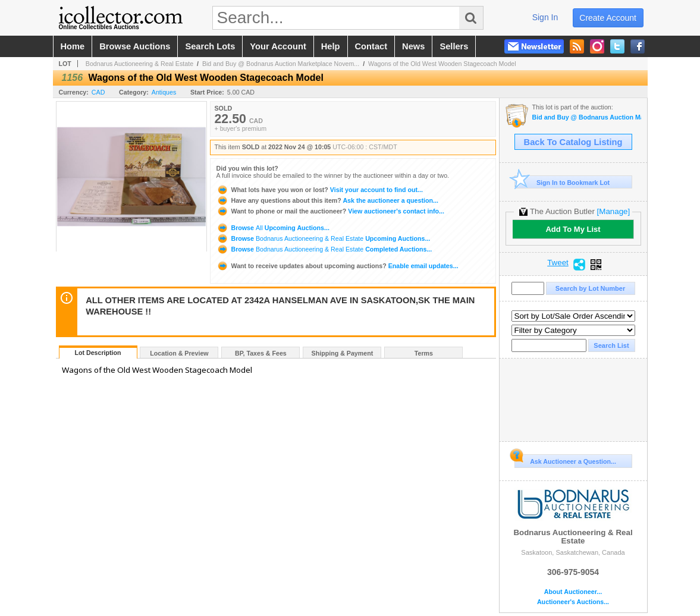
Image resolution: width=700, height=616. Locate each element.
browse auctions (135, 46)
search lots (210, 46)
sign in (545, 17)
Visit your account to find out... (320, 190)
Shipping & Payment (343, 353)
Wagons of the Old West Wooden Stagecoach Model (442, 64)
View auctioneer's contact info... (330, 211)
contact (371, 46)
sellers (454, 46)
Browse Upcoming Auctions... (273, 228)
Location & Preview (179, 353)
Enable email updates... (338, 266)
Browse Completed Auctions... (324, 249)
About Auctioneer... (573, 592)
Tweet (558, 263)
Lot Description (98, 353)
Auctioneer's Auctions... (573, 602)
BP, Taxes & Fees (261, 353)
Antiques (164, 92)
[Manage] (613, 211)
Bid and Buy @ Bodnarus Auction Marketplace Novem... (281, 64)
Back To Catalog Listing (573, 142)
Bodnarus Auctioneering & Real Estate (139, 64)
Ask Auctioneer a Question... (565, 460)
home (73, 46)
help (331, 46)
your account (278, 46)
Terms (424, 353)
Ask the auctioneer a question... (327, 200)
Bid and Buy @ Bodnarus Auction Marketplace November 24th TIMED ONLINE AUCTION (587, 117)
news (413, 46)
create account (608, 18)
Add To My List (573, 229)
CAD (98, 92)
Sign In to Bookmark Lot (562, 182)
